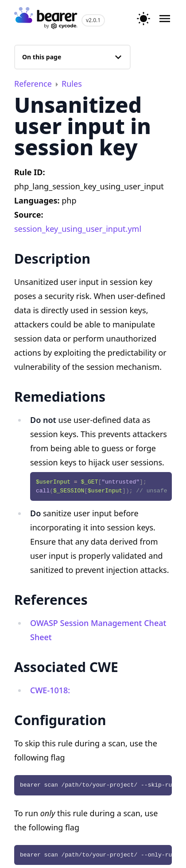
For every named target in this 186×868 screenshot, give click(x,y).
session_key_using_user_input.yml (78, 229)
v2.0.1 (93, 20)
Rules (72, 84)
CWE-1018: (50, 690)
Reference (34, 84)
